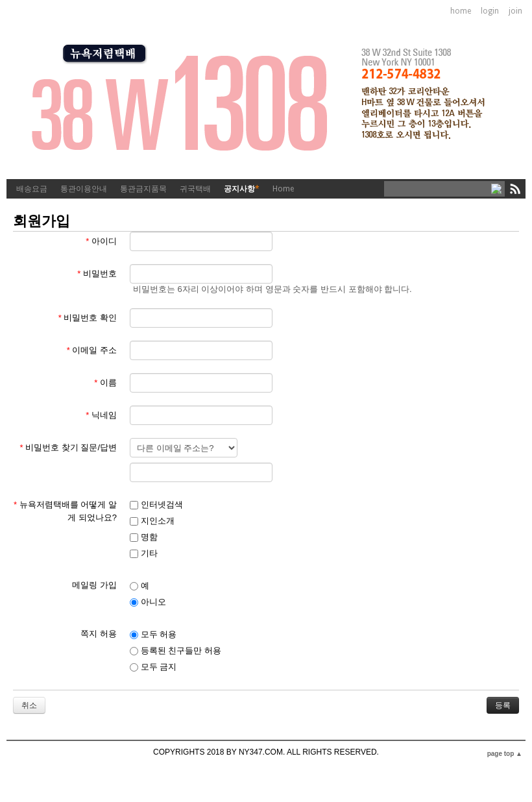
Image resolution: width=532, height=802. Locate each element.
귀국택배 (195, 189)
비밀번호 (97, 273)
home (461, 11)
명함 (144, 537)
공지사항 (242, 189)
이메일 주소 (92, 350)
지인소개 (152, 521)
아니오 (148, 602)
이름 (105, 383)
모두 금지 (153, 667)
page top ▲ (505, 754)
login (490, 11)
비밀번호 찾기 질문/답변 (68, 447)
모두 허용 (153, 634)
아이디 (101, 241)
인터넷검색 (156, 504)
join (515, 11)
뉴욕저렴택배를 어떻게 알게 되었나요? (65, 511)
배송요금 (32, 189)
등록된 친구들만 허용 (175, 650)
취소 (29, 705)
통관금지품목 (143, 189)
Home (283, 189)
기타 (144, 553)
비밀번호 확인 (88, 318)
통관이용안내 (84, 189)
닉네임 (101, 415)
